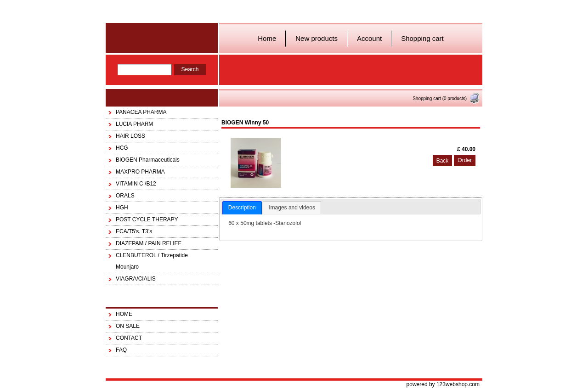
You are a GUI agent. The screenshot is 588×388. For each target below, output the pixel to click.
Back (443, 161)
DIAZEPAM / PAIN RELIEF (149, 243)
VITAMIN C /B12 (136, 184)
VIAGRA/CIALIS (136, 279)
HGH (122, 208)
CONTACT (129, 338)
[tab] (242, 208)
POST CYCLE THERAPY (147, 219)
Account (369, 38)
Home (267, 38)
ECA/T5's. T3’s (134, 231)
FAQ (121, 350)
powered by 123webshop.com (443, 384)
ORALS (125, 196)
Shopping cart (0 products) (446, 98)
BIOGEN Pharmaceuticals (148, 160)
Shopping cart (422, 38)
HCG (122, 148)
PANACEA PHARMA (141, 112)
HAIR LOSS (130, 136)
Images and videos (292, 208)
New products (317, 38)
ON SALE (128, 326)
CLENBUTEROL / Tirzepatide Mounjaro (152, 261)
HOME (124, 314)
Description (242, 208)
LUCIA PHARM (134, 124)
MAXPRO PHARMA (140, 172)
